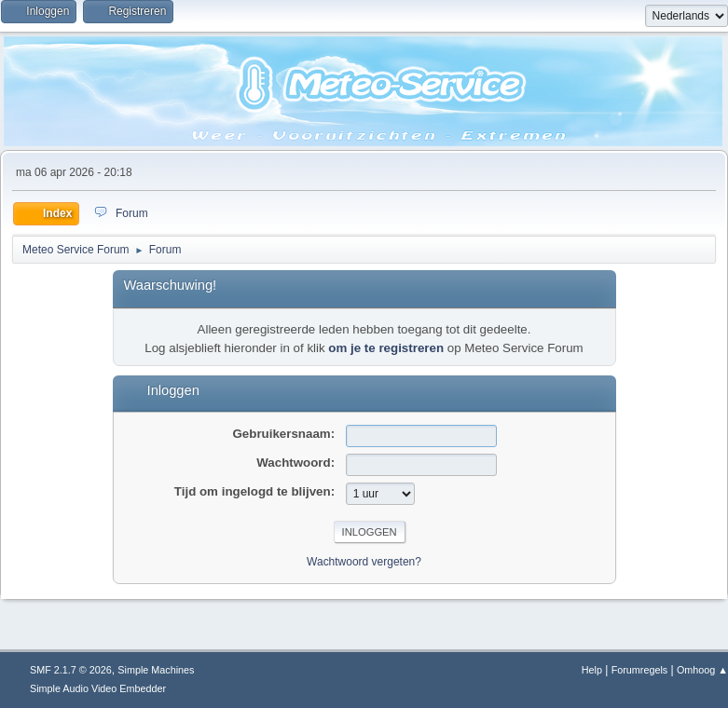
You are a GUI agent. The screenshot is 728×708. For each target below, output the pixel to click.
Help (592, 670)
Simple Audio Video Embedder (98, 688)
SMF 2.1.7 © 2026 (71, 670)
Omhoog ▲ (702, 670)
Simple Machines (156, 670)
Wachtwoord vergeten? (364, 562)
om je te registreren (386, 348)
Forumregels (640, 670)
